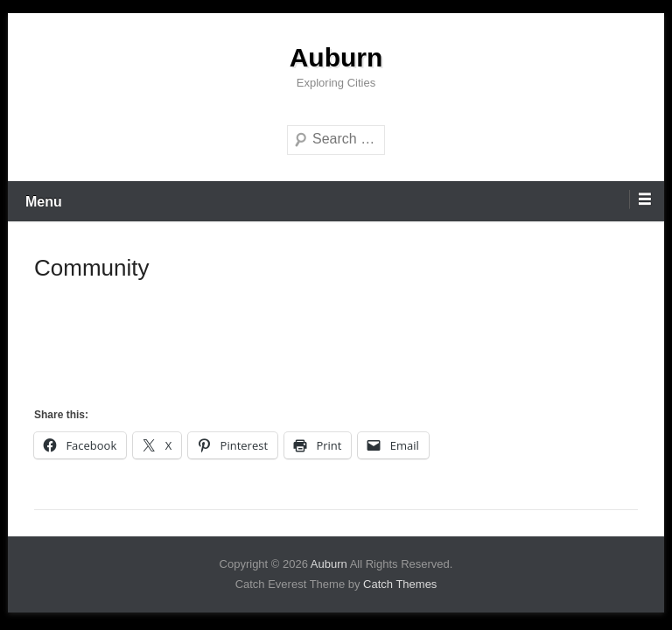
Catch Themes (400, 584)
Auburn (336, 57)
